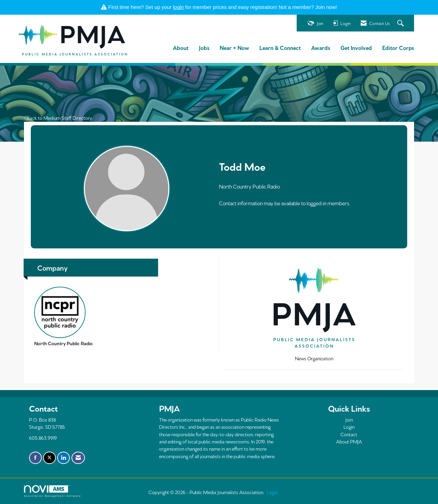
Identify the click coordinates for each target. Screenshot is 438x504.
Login (349, 427)
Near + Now (234, 47)
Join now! (326, 7)
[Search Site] (401, 23)
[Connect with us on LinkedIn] (63, 458)
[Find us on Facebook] (35, 458)
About (181, 47)
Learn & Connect (280, 47)
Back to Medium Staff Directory (58, 118)
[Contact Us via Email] (78, 458)
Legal (272, 492)
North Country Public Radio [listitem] (63, 316)
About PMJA (349, 441)
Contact (349, 434)
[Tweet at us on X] (49, 458)
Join (349, 419)
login (179, 7)
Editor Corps (398, 47)
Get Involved (356, 47)
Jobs (204, 47)
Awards (321, 47)
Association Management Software (53, 491)
